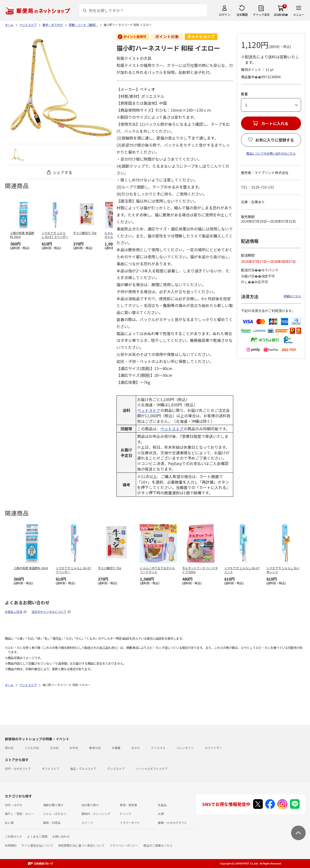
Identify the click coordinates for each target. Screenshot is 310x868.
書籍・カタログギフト (172, 823)
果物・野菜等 (128, 805)
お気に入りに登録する (275, 140)
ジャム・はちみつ (55, 814)
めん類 (9, 823)
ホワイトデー (213, 748)
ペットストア (149, 410)
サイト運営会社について (37, 845)
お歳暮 (116, 748)
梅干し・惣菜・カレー (19, 814)
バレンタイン (185, 748)
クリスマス (158, 748)
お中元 (74, 748)
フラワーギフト (130, 823)
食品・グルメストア (83, 769)
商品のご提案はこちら (158, 845)
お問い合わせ (61, 836)
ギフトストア (51, 769)
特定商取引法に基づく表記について (81, 845)
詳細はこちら (292, 296)
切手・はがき (14, 805)
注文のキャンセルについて (49, 612)
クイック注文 (261, 14)
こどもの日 (32, 748)
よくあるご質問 (37, 836)
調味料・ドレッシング (96, 814)
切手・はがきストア (18, 769)
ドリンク (125, 814)
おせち (136, 748)
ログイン (225, 14)
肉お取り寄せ (90, 805)
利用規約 (11, 845)
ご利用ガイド (14, 836)
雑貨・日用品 (52, 823)
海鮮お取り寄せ (53, 805)
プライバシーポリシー (124, 845)
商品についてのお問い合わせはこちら (271, 153)
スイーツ (87, 823)
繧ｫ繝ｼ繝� (281, 14)
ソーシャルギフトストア (152, 769)
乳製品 (162, 805)
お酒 (161, 814)
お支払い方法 (14, 612)
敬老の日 (95, 748)
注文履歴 (242, 14)
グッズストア (116, 769)
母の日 (9, 748)
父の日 (54, 748)
